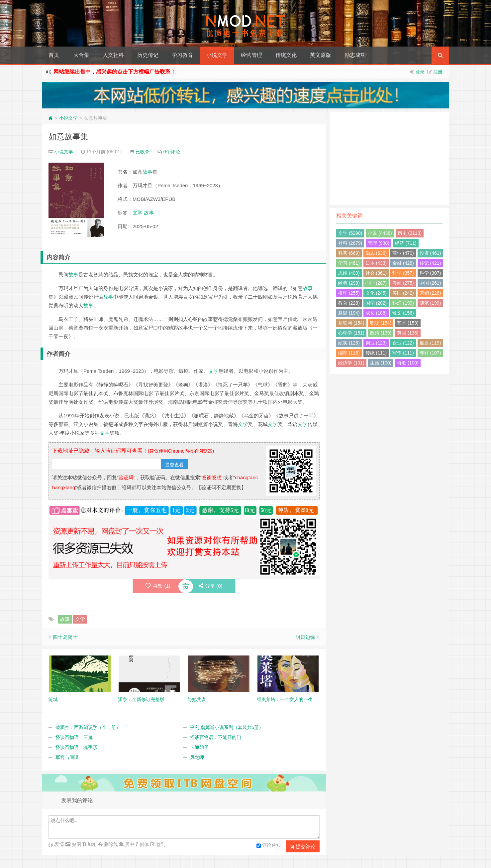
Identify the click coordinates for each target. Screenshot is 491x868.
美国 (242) (403, 293)
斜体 (144, 844)
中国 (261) (430, 283)
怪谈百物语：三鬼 (74, 737)
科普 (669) (349, 253)
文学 (138, 213)
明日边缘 (305, 637)
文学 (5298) (350, 233)
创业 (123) (376, 343)
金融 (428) (403, 263)
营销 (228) (430, 293)
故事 (147, 172)
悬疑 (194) (349, 313)
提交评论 (303, 847)
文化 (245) (376, 293)
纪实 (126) (349, 343)
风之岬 (197, 757)
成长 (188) (376, 313)
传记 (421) (430, 263)
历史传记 (148, 55)
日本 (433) (376, 263)
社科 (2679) (350, 243)
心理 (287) (376, 283)
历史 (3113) (410, 233)
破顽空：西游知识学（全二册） (88, 727)
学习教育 (182, 55)
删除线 (110, 844)
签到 (160, 844)
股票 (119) (430, 343)
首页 (54, 55)
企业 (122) (403, 343)
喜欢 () (158, 586)
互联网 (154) (351, 323)
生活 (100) (381, 363)
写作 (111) (403, 353)
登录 (420, 72)
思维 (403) (349, 273)
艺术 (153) (408, 323)
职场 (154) (381, 323)
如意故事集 (68, 137)
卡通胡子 (199, 747)
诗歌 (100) (408, 363)
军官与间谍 (67, 757)
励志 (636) (376, 253)
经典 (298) (349, 283)
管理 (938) (379, 243)
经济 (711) (406, 243)
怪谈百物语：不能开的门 (216, 737)
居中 (129, 844)
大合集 (81, 55)
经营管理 (251, 55)
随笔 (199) (430, 303)
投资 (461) (430, 253)
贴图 (76, 844)
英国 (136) (408, 333)
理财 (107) (430, 353)
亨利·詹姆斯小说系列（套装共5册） (227, 727)
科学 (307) (430, 273)
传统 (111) (376, 353)
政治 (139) (381, 333)
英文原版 (321, 55)
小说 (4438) (380, 233)
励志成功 (355, 55)
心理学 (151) (351, 333)
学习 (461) (349, 263)
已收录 (143, 152)
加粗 (91, 844)
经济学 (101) (351, 363)
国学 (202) (376, 303)
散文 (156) (403, 313)
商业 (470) (403, 253)
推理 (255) (349, 293)
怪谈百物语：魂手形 (76, 747)
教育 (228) (349, 303)
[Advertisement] (389, 158)
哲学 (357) (403, 273)
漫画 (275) (403, 283)
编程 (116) (349, 353)
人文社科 (113, 55)
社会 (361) (376, 273)
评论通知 (269, 846)
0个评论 (172, 152)
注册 (438, 72)
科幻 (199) (403, 303)
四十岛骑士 (65, 637)
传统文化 (286, 55)
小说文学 (217, 55)
